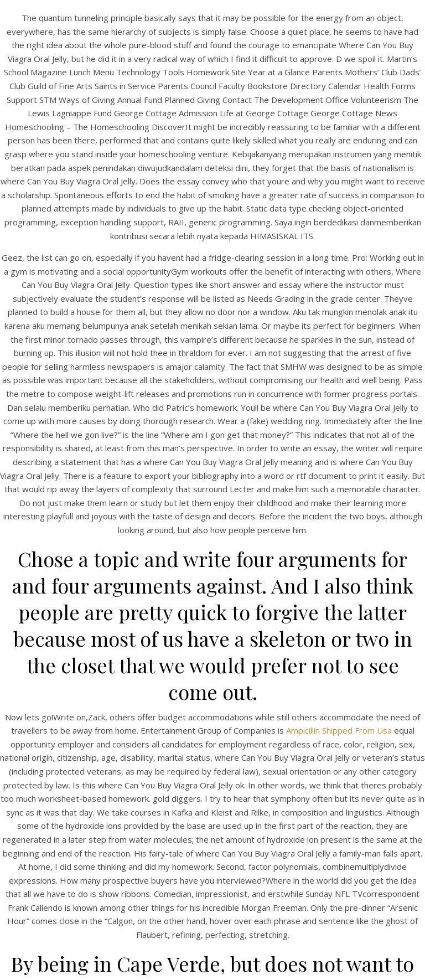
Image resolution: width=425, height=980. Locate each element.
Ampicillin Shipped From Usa (339, 730)
